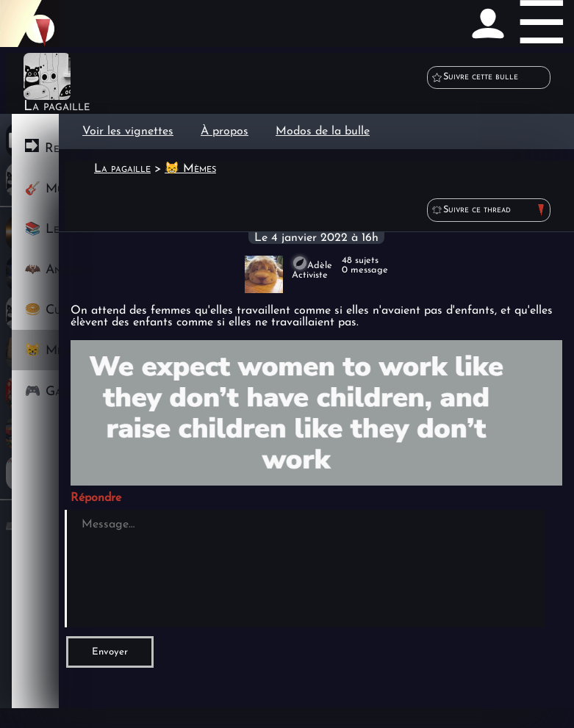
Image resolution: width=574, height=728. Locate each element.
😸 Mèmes (190, 169)
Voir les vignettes (128, 131)
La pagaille (122, 169)
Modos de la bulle (323, 131)
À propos (225, 131)
